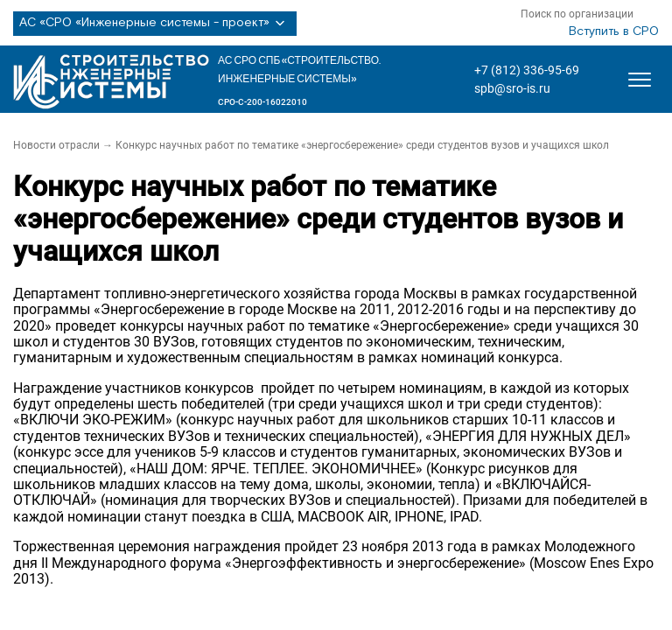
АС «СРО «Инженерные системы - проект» (155, 24)
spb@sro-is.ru (512, 88)
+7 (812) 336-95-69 (527, 70)
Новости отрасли (56, 145)
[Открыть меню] (640, 80)
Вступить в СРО (614, 31)
